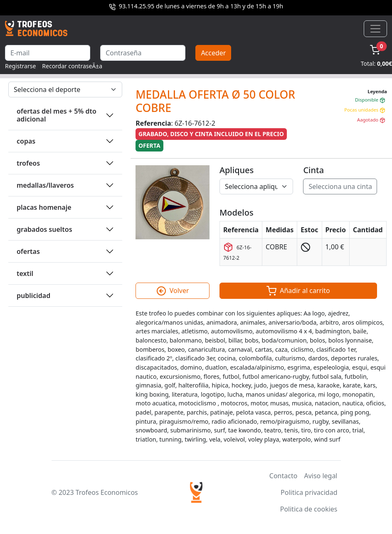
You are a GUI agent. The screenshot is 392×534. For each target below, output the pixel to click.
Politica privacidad (309, 492)
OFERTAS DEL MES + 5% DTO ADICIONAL (57, 115)
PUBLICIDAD (33, 296)
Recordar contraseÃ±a (72, 66)
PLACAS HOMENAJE (44, 207)
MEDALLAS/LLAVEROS (45, 185)
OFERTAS (28, 251)
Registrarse (20, 66)
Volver (173, 291)
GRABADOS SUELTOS (44, 229)
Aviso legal (321, 476)
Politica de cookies (309, 509)
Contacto (284, 476)
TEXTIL (25, 273)
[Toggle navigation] (375, 29)
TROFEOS (28, 163)
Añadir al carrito (298, 291)
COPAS (26, 141)
